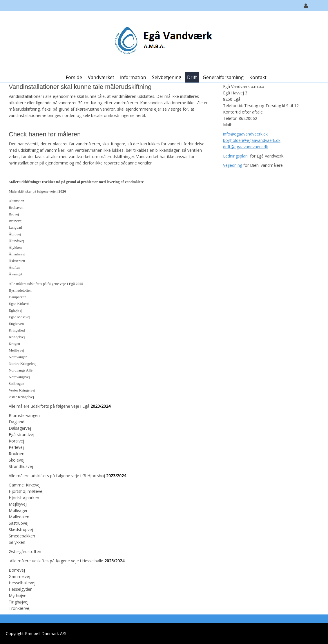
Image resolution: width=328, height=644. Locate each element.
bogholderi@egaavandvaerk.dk (252, 140)
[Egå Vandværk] (162, 41)
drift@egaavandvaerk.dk (245, 147)
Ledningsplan (235, 156)
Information (133, 77)
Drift (192, 77)
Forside (74, 77)
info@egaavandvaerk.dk (245, 134)
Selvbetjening (167, 77)
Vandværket (101, 77)
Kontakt (258, 77)
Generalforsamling (223, 77)
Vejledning (233, 165)
